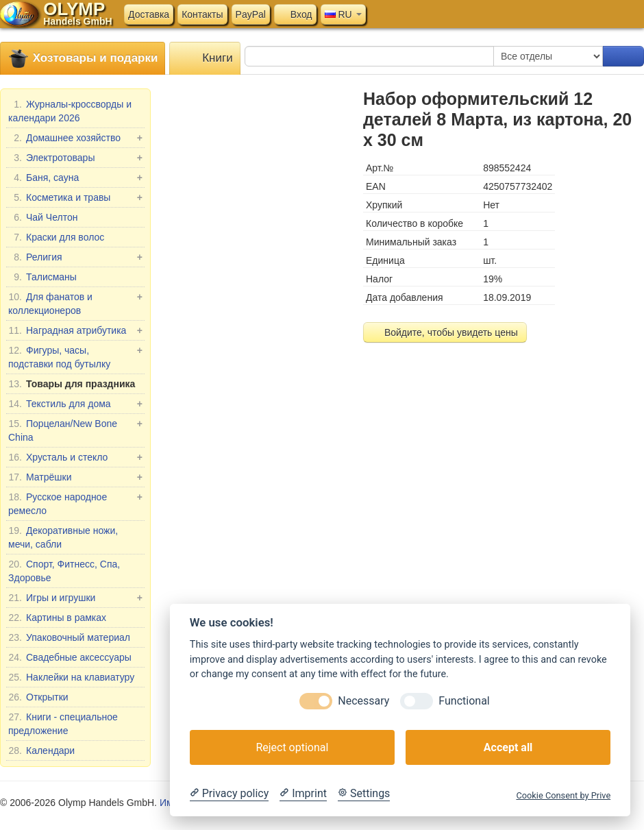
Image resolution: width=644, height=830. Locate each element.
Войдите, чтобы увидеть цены (445, 332)
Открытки (38, 697)
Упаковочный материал (69, 637)
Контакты (202, 14)
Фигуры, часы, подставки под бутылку (75, 356)
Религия (75, 257)
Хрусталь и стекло (75, 457)
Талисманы (42, 277)
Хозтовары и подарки (83, 59)
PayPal (251, 14)
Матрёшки (75, 477)
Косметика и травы (75, 197)
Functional (464, 701)
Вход (295, 14)
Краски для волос (56, 237)
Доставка (149, 14)
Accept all (508, 747)
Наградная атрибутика (75, 330)
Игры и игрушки (75, 598)
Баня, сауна (75, 178)
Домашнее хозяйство (75, 138)
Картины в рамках (57, 618)
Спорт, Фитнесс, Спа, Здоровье (64, 570)
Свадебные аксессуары (70, 657)
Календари (41, 750)
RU (343, 14)
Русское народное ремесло (75, 503)
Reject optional (292, 747)
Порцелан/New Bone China (75, 430)
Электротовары (75, 158)
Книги (205, 59)
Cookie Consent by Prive (563, 795)
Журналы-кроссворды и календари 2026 (70, 110)
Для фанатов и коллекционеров (75, 303)
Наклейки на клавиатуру (71, 677)
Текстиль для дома (75, 404)
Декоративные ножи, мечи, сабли (63, 537)
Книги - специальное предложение (63, 723)
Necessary (363, 701)
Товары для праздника (72, 384)
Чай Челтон (43, 217)
